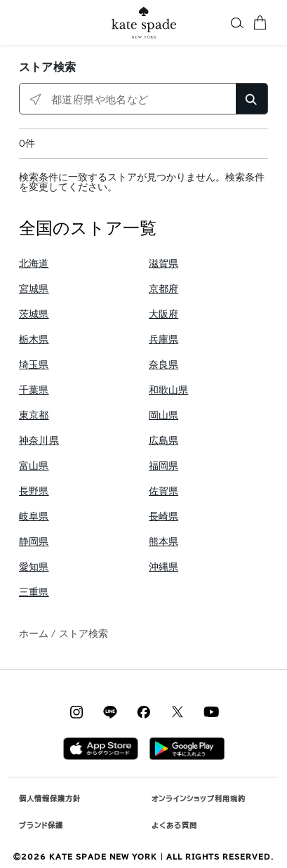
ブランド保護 (41, 825)
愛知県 (34, 567)
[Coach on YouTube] (211, 711)
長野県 (34, 491)
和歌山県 (169, 390)
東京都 (34, 415)
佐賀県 (164, 491)
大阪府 (164, 314)
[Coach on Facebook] (144, 711)
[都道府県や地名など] (143, 99)
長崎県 (164, 517)
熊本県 (164, 542)
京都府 (164, 289)
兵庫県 (164, 340)
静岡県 (34, 542)
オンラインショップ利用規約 (199, 798)
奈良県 (164, 365)
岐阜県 (34, 517)
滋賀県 (164, 264)
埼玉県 (34, 365)
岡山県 (164, 415)
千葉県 (34, 390)
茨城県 (34, 314)
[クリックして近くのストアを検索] (35, 99)
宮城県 (34, 289)
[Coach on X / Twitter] (178, 711)
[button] (237, 22)
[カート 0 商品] (260, 22)
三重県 (34, 592)
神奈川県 (39, 441)
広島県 (164, 441)
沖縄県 (164, 567)
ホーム (34, 634)
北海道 (34, 264)
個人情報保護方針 (50, 798)
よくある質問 (174, 825)
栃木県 (34, 340)
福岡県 (164, 466)
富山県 (34, 466)
